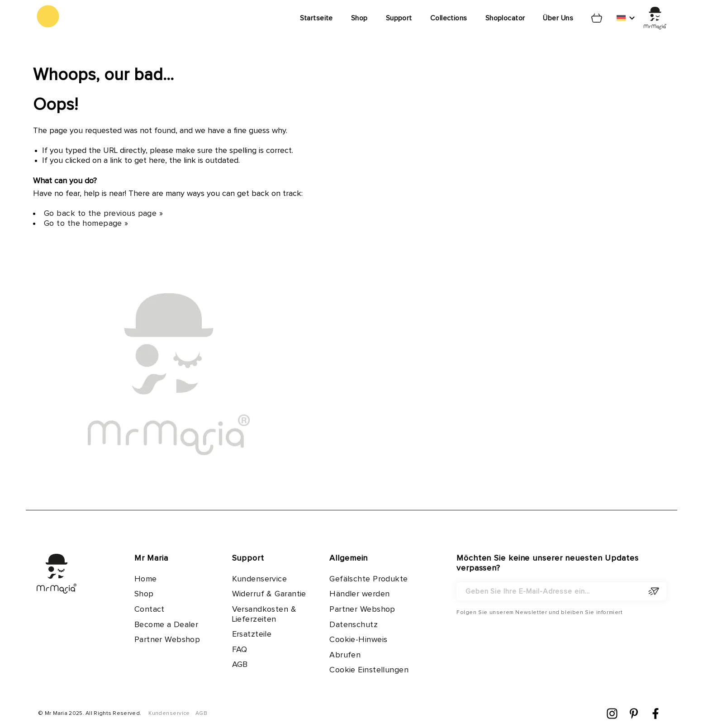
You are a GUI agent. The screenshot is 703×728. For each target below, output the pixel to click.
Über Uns (558, 18)
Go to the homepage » (86, 224)
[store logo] (48, 16)
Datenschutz (354, 625)
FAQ (240, 650)
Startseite (316, 18)
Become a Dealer (166, 625)
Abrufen (345, 655)
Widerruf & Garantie (269, 594)
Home (146, 579)
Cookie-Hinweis (358, 640)
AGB (240, 665)
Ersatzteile (252, 634)
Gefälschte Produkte (368, 579)
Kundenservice (260, 579)
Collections (449, 18)
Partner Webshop (167, 640)
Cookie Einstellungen (369, 670)
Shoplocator (505, 18)
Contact (150, 609)
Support (399, 18)
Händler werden (359, 594)
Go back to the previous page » (103, 214)
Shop (359, 18)
